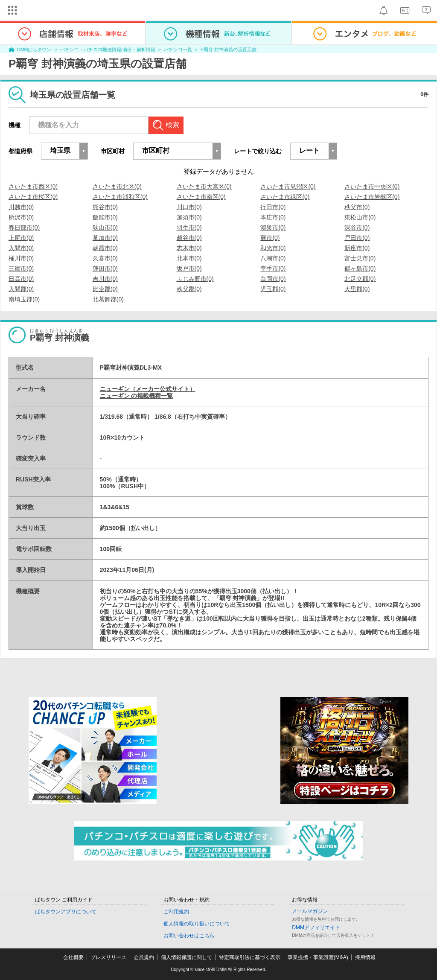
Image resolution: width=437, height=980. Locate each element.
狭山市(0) (105, 227)
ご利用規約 (176, 912)
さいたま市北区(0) (117, 187)
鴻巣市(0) (273, 227)
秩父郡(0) (189, 289)
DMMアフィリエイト (316, 927)
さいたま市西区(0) (33, 187)
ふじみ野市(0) (195, 279)
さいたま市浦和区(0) (120, 197)
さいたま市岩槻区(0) (372, 197)
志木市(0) (189, 248)
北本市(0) (189, 258)
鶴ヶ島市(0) (360, 268)
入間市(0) (21, 248)
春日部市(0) (24, 227)
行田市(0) (273, 207)
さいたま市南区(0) (201, 197)
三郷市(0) (21, 268)
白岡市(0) (273, 279)
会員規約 (144, 957)
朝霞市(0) (105, 248)
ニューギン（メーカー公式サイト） (148, 389)
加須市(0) (189, 217)
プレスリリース (108, 957)
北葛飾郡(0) (108, 299)
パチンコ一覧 (178, 50)
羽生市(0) (189, 227)
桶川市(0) (21, 258)
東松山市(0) (360, 217)
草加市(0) (105, 238)
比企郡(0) (105, 289)
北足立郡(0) (360, 279)
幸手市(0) (273, 268)
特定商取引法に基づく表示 (250, 957)
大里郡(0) (357, 289)
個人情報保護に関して (186, 957)
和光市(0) (273, 248)
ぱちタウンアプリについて (66, 912)
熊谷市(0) (105, 207)
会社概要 (73, 957)
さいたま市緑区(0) (285, 197)
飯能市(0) (105, 217)
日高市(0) (21, 279)
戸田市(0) (357, 238)
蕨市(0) (270, 238)
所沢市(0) (21, 217)
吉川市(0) (105, 279)
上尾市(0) (21, 238)
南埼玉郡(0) (24, 299)
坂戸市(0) (189, 268)
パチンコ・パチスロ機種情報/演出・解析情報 (108, 50)
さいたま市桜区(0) (33, 197)
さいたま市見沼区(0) (288, 187)
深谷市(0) (357, 227)
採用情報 (365, 957)
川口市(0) (189, 207)
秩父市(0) (357, 207)
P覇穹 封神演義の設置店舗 (229, 50)
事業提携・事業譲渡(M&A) (318, 957)
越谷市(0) (189, 238)
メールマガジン (310, 911)
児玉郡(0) (273, 289)
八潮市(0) (273, 258)
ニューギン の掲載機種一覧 (137, 396)
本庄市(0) (273, 217)
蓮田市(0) (105, 268)
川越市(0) (21, 207)
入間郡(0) (21, 289)
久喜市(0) (105, 258)
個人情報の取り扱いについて (197, 924)
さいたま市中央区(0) (372, 187)
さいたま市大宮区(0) (204, 187)
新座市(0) (357, 248)
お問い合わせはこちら (189, 936)
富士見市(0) (360, 258)
